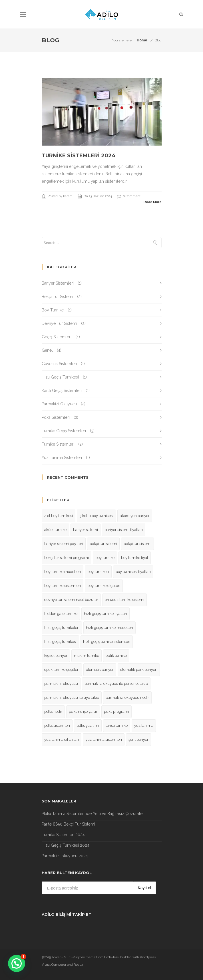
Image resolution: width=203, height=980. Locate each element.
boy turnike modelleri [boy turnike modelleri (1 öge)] (63, 572)
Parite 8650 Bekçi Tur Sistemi (68, 824)
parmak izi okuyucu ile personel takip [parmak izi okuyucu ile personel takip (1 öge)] (116, 684)
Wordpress (148, 957)
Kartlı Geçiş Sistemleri (62, 391)
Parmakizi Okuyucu (59, 404)
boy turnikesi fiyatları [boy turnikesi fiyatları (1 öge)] (133, 572)
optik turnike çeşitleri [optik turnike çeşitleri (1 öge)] (62, 670)
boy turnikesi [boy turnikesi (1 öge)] (98, 572)
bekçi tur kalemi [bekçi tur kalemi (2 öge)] (103, 544)
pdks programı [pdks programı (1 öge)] (116, 712)
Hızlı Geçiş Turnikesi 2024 (66, 845)
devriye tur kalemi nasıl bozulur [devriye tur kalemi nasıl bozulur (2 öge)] (71, 600)
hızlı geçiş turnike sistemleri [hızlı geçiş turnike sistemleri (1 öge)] (107, 642)
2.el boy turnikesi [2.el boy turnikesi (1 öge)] (59, 516)
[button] (17, 963)
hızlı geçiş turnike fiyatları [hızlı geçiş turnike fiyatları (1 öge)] (105, 614)
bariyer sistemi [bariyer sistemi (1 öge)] (86, 530)
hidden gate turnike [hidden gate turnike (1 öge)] (61, 614)
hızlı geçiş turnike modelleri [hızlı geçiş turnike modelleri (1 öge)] (109, 628)
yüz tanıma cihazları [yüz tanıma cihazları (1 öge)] (62, 739)
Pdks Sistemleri (56, 417)
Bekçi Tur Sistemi (57, 297)
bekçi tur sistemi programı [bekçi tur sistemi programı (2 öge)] (67, 558)
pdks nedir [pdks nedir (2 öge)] (53, 712)
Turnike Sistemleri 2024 (79, 156)
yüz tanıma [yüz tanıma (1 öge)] (144, 726)
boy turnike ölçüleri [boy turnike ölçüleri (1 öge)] (104, 586)
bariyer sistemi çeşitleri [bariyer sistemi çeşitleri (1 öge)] (64, 544)
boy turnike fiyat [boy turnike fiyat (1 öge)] (135, 558)
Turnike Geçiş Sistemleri (64, 431)
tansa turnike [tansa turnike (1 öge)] (117, 726)
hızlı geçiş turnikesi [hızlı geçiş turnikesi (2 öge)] (60, 642)
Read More (153, 202)
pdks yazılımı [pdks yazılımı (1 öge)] (88, 726)
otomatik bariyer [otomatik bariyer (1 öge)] (100, 670)
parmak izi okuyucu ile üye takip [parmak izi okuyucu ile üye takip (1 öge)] (72, 698)
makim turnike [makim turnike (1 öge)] (87, 656)
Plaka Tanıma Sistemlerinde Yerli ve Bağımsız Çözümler (93, 814)
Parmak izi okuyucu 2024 (65, 856)
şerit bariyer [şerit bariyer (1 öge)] (138, 739)
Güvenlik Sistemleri (59, 364)
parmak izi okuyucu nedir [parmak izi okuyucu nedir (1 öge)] (127, 698)
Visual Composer (54, 965)
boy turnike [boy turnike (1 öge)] (105, 558)
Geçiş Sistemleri (57, 337)
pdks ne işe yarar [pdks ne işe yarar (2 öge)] (83, 712)
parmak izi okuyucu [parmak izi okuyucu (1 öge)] (61, 684)
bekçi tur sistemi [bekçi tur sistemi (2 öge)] (137, 544)
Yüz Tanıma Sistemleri (62, 458)
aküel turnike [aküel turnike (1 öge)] (55, 530)
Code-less (111, 957)
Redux (78, 965)
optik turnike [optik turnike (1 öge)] (116, 656)
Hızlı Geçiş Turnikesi (60, 377)
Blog (158, 40)
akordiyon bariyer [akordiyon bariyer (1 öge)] (135, 516)
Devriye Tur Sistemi (59, 323)
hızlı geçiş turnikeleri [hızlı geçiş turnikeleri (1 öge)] (62, 628)
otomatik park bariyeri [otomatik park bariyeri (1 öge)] (139, 670)
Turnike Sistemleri (58, 444)
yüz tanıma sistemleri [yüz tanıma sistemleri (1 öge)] (104, 739)
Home (142, 40)
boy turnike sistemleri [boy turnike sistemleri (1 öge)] (63, 586)
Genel (47, 350)
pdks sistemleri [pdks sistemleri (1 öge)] (57, 726)
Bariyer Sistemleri (58, 283)
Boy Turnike (53, 310)
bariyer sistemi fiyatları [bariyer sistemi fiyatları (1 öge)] (124, 530)
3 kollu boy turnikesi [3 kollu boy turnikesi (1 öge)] (96, 516)
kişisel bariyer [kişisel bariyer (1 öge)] (56, 656)
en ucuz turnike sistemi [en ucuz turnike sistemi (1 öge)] (124, 600)
